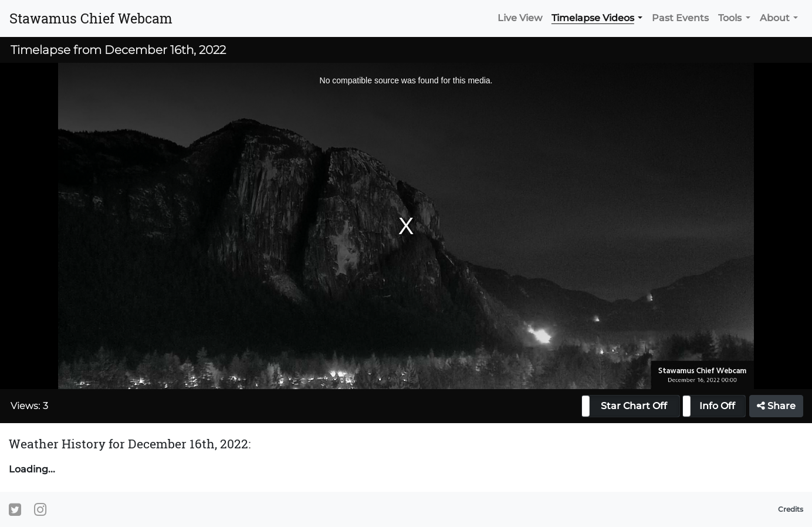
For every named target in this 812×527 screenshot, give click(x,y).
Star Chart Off (634, 406)
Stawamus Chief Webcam (91, 18)
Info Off (717, 406)
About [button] (775, 18)
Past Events (680, 18)
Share (776, 406)
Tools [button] (730, 18)
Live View (520, 18)
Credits (791, 509)
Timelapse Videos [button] (593, 18)
